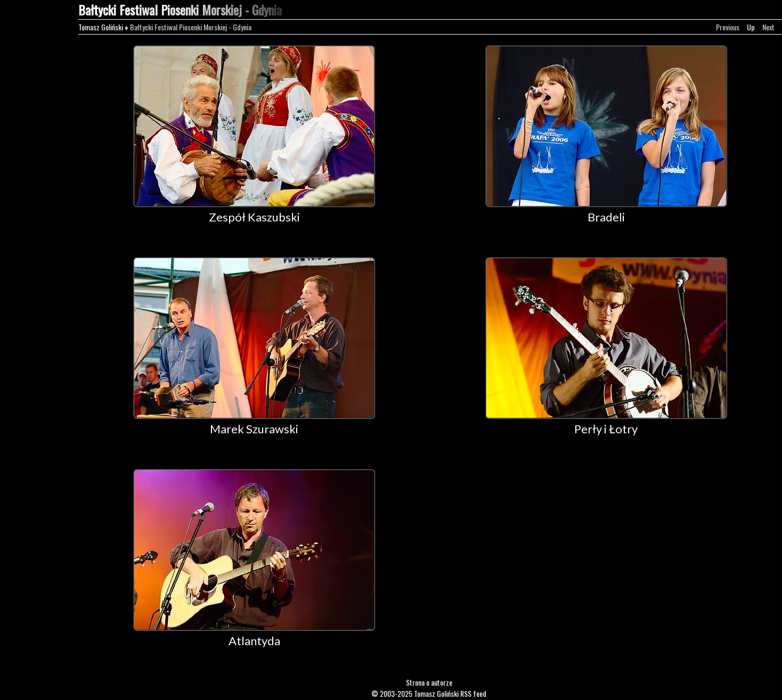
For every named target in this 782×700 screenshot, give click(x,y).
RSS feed (473, 693)
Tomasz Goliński (101, 27)
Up (751, 27)
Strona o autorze (429, 682)
